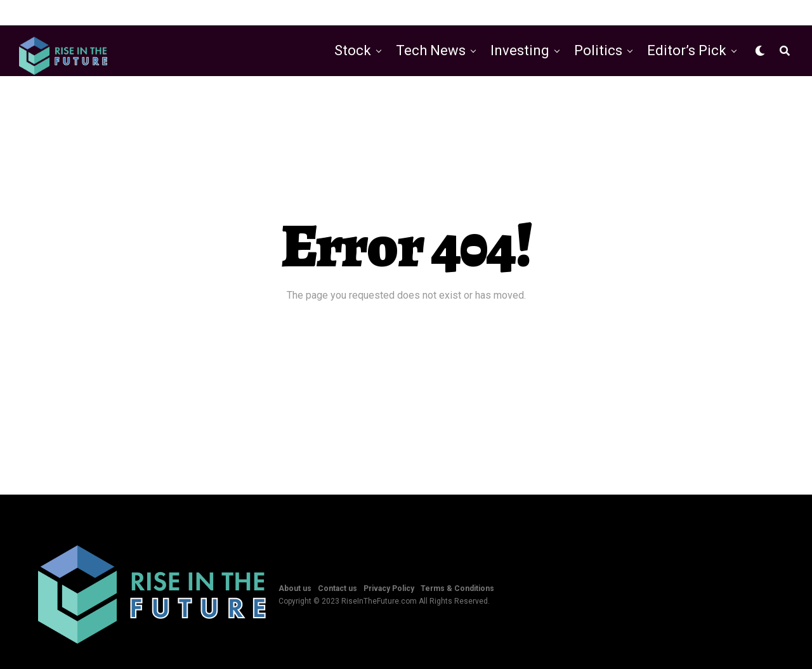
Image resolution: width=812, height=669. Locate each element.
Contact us (337, 588)
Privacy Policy (389, 588)
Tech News (431, 50)
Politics (598, 50)
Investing (520, 50)
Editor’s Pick (687, 50)
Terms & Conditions (457, 588)
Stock (353, 50)
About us (295, 588)
